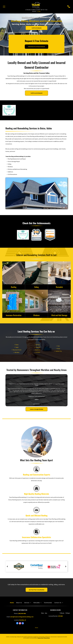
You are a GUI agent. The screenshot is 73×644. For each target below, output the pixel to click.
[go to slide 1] (34, 404)
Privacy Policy (47, 638)
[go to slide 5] (39, 404)
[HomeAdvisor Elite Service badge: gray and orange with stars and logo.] (64, 110)
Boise (16, 345)
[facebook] (17, 623)
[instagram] (20, 623)
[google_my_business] (23, 623)
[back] (7, 567)
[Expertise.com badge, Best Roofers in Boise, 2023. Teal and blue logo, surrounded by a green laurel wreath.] (9, 110)
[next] (66, 567)
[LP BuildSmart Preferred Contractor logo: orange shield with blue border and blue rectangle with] (23, 110)
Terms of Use (40, 638)
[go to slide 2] (35, 404)
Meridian (16, 352)
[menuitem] (12, 602)
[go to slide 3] (36, 404)
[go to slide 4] (38, 404)
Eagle (16, 347)
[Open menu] (4, 7)
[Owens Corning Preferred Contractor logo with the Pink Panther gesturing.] (36, 110)
